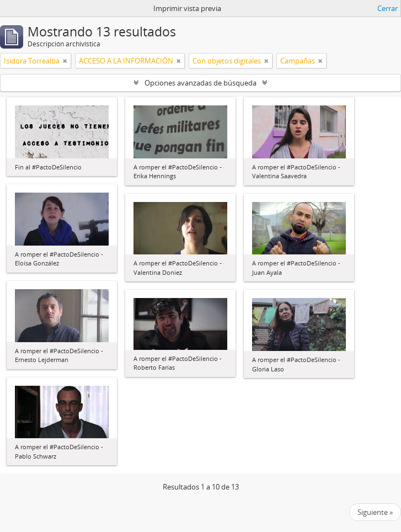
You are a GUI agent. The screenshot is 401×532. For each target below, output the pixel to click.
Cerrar (387, 8)
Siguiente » (375, 512)
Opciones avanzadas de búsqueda (201, 83)
